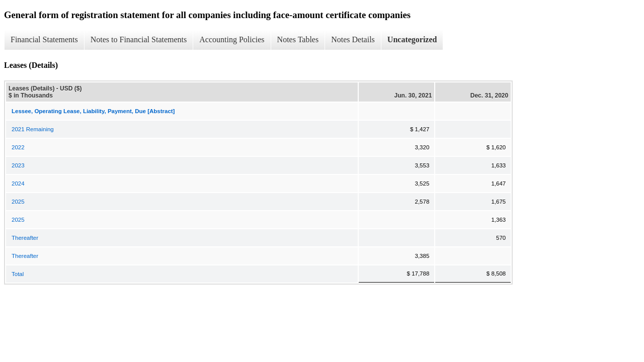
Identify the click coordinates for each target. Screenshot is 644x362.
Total (18, 274)
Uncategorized (412, 39)
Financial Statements (44, 39)
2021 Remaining (33, 129)
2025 (18, 202)
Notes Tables (298, 39)
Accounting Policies (232, 39)
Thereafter (25, 238)
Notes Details (353, 39)
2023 (18, 165)
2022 (18, 147)
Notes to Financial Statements (139, 39)
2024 (18, 184)
